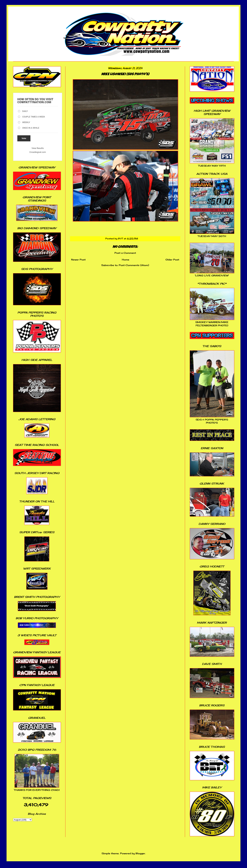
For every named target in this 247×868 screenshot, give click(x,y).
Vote (24, 138)
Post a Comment (125, 253)
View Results (38, 148)
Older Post (172, 260)
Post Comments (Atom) (134, 265)
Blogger (140, 853)
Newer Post (78, 260)
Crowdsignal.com (38, 152)
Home (126, 260)
